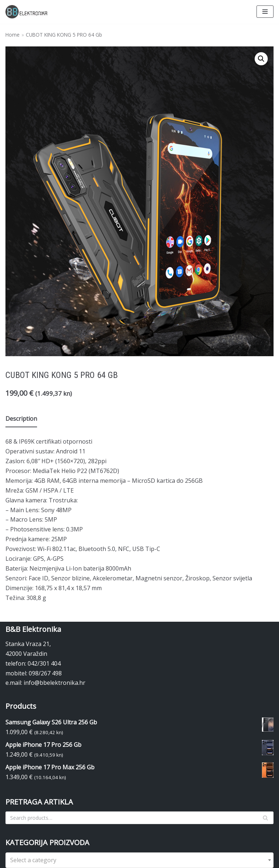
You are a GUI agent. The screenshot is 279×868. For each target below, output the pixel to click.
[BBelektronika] (27, 12)
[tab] (21, 419)
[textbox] (139, 860)
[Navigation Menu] (265, 12)
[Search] (139, 818)
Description (21, 419)
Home (13, 35)
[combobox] (139, 860)
